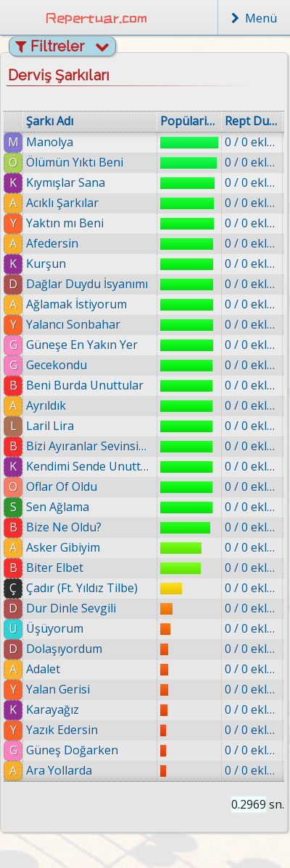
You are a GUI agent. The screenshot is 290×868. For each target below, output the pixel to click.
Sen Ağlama (58, 507)
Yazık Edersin (62, 730)
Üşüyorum (55, 628)
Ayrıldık (46, 405)
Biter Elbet (55, 568)
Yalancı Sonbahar (73, 324)
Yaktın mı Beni (65, 223)
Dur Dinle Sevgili (71, 608)
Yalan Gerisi (58, 689)
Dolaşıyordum (64, 649)
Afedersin (52, 243)
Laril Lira (50, 426)
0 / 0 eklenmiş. (252, 142)
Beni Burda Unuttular (85, 385)
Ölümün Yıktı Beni (75, 162)
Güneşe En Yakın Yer (82, 345)
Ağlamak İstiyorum (76, 304)
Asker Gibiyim (63, 547)
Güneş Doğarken (72, 750)
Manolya (50, 142)
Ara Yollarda (59, 770)
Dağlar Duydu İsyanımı (87, 284)
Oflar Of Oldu (62, 486)
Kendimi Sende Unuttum (90, 466)
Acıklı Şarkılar (62, 203)
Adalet (43, 669)
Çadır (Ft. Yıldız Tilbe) (82, 588)
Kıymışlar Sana (66, 182)
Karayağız (53, 709)
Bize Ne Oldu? (64, 527)
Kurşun (46, 264)
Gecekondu (57, 365)
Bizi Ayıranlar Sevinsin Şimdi (90, 446)
